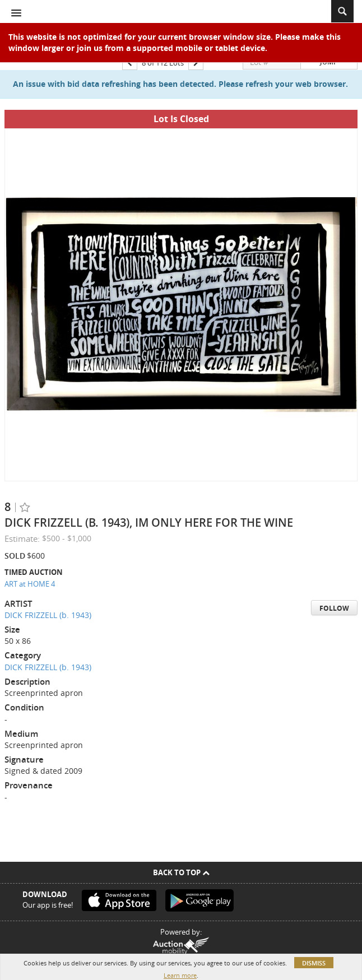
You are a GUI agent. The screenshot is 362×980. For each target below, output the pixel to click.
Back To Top (181, 872)
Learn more (180, 975)
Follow (334, 608)
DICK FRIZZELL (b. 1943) (48, 615)
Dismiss (314, 963)
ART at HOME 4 (30, 584)
